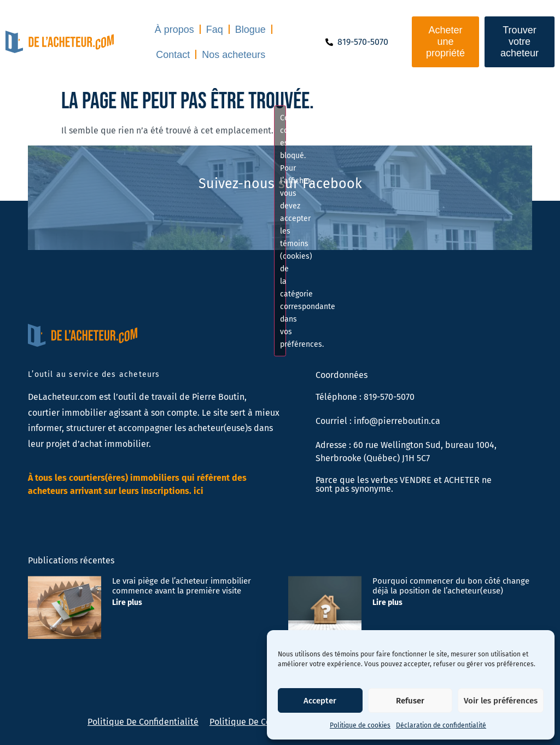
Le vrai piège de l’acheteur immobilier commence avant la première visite (182, 586)
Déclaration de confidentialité (441, 725)
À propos (174, 30)
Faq (215, 30)
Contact (173, 55)
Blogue (250, 30)
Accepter (320, 701)
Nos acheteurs (234, 55)
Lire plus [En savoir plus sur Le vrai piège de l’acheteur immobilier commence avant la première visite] (127, 603)
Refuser (410, 701)
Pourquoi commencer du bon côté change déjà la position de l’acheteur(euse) (451, 586)
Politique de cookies (360, 725)
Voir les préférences (501, 701)
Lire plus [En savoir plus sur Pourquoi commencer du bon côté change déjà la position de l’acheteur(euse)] (387, 603)
